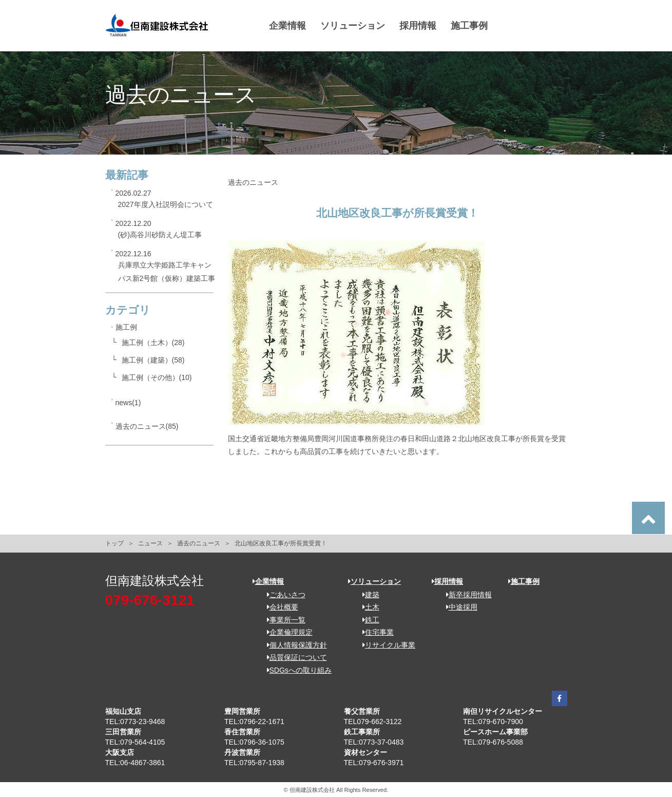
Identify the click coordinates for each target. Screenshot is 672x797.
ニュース (150, 543)
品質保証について (293, 657)
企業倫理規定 (286, 632)
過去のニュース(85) (147, 426)
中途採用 (458, 607)
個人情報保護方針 (293, 645)
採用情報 (418, 26)
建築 (367, 595)
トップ (114, 543)
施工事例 (470, 26)
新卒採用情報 (465, 595)
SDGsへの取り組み (296, 670)
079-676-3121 (150, 600)
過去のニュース (199, 543)
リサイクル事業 (385, 645)
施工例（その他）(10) (157, 377)
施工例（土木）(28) (153, 343)
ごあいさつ (283, 595)
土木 (367, 607)
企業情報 (288, 26)
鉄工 (367, 620)
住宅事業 (375, 632)
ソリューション (353, 26)
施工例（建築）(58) (153, 360)
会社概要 (279, 607)
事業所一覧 (283, 620)
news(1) (128, 403)
